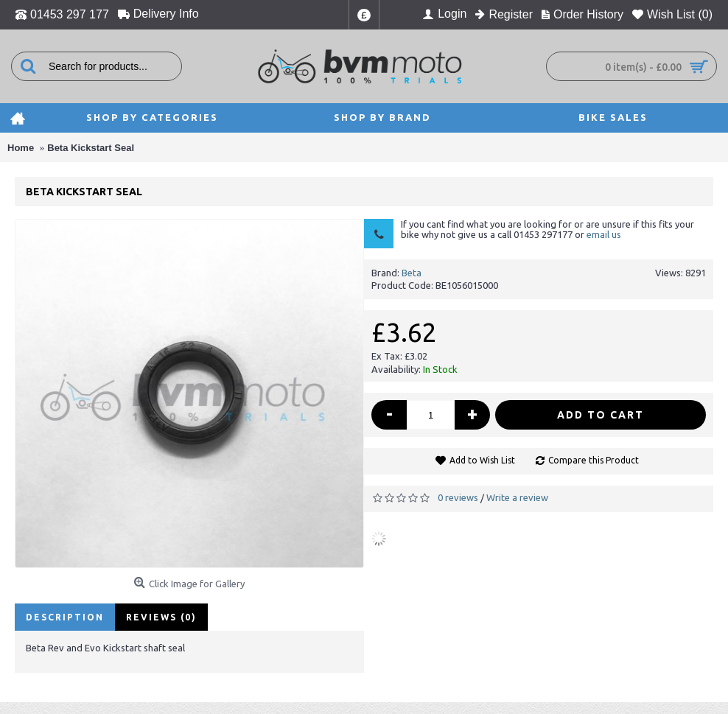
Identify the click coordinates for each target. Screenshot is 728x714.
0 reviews (458, 497)
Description (65, 617)
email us (604, 234)
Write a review (517, 497)
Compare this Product (594, 460)
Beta (412, 273)
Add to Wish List (482, 460)
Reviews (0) (161, 617)
